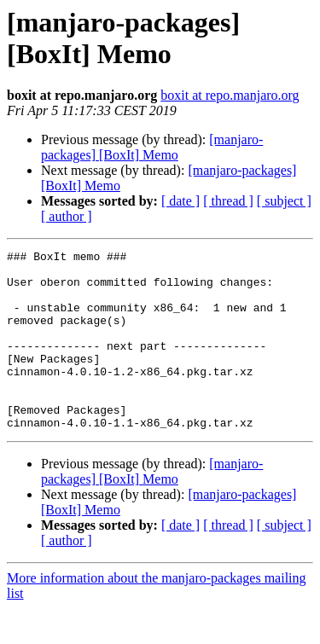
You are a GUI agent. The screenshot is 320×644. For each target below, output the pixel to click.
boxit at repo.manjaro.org (230, 95)
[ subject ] (284, 201)
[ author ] (67, 216)
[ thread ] (228, 201)
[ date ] (180, 201)
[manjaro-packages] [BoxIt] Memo (152, 147)
